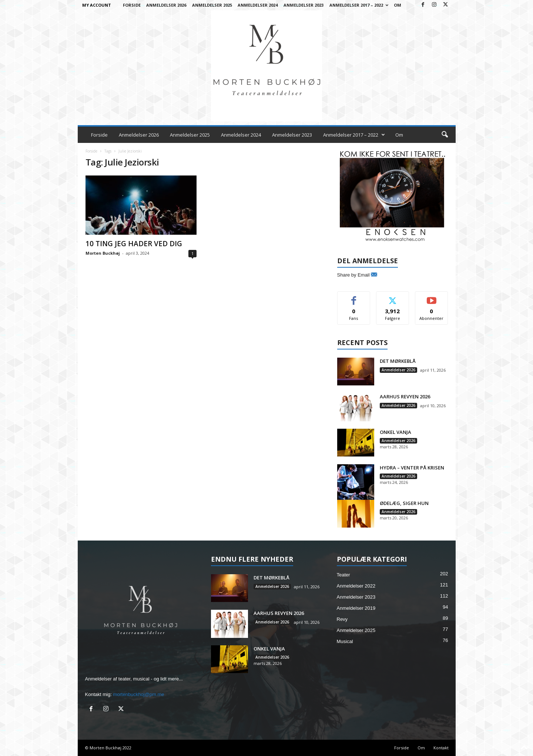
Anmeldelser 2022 (356, 586)
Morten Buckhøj (103, 253)
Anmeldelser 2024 (258, 5)
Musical (345, 641)
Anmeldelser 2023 (304, 5)
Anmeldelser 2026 (166, 5)
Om (398, 5)
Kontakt (441, 748)
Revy (342, 619)
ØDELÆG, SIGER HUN (404, 503)
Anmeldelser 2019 (356, 608)
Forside (132, 5)
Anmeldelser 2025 (212, 5)
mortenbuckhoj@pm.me (138, 694)
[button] (445, 135)
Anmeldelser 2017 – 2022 (359, 5)
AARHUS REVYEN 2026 (405, 397)
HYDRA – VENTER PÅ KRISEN (412, 468)
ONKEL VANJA (395, 432)
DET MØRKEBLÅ (398, 361)
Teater (343, 575)
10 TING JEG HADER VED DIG (134, 244)
